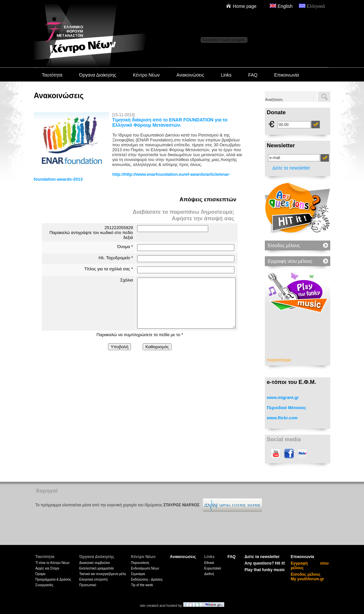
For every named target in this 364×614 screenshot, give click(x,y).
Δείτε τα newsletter (291, 168)
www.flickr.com (282, 418)
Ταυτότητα (52, 75)
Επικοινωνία (286, 75)
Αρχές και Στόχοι (47, 568)
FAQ (253, 75)
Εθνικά (209, 563)
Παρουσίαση (140, 563)
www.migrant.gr (283, 397)
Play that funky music (265, 570)
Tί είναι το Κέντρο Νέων (52, 563)
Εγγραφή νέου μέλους (290, 261)
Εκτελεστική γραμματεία (96, 568)
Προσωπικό (88, 585)
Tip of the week (142, 585)
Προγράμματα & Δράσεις (53, 579)
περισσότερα (279, 360)
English (281, 6)
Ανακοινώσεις (190, 75)
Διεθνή (209, 574)
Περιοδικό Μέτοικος (286, 408)
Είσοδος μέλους (284, 245)
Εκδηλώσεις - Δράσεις (147, 579)
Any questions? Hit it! (265, 563)
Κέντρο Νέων (146, 75)
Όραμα (40, 574)
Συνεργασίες (44, 585)
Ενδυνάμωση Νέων (145, 568)
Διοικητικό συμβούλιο (95, 563)
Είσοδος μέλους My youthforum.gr (307, 577)
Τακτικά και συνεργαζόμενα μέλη (103, 574)
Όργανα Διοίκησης (98, 75)
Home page (241, 6)
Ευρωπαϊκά (213, 568)
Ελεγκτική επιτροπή (93, 579)
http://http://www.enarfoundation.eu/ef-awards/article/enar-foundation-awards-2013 (132, 177)
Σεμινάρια (138, 574)
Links (226, 75)
